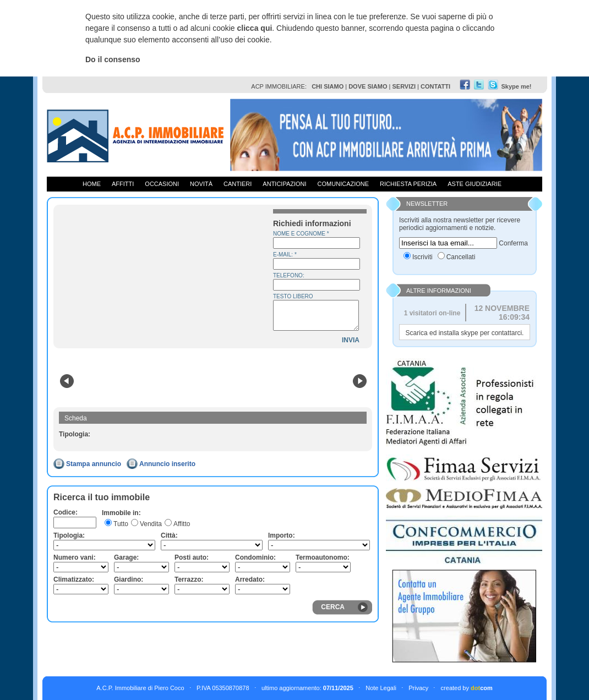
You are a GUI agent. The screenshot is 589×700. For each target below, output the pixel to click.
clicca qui (255, 28)
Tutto (121, 524)
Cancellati (461, 257)
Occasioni (162, 184)
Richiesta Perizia (408, 184)
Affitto (182, 524)
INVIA (351, 340)
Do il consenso (113, 59)
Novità (201, 184)
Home (92, 184)
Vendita (151, 524)
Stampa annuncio (94, 464)
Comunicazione (343, 184)
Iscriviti (422, 257)
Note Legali (381, 688)
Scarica (417, 333)
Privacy (418, 688)
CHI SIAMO (328, 86)
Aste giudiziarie (475, 184)
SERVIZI (404, 86)
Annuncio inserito (167, 464)
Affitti (123, 184)
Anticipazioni (284, 184)
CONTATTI (435, 86)
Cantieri (238, 184)
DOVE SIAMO (368, 86)
